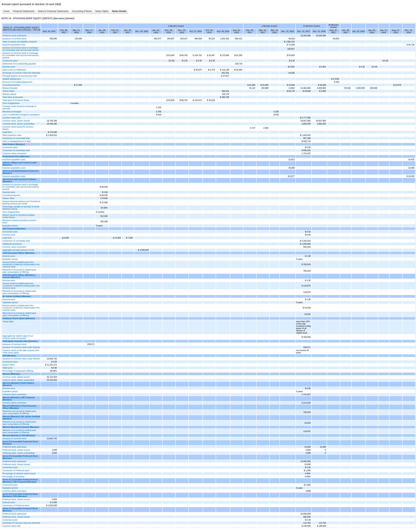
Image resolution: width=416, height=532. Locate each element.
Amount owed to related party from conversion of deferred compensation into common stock (21, 264)
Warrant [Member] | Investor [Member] (21, 427)
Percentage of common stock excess (19, 473)
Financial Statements (24, 11)
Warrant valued (9, 94)
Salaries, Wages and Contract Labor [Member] (20, 164)
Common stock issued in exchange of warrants (19, 107)
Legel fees (7, 132)
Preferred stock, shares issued (16, 450)
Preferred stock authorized (14, 36)
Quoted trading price (12, 79)
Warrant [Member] (11, 374)
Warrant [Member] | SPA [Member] (19, 435)
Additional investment (12, 244)
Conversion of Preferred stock (16, 470)
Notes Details (119, 11)
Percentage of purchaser (14, 477)
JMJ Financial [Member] (14, 229)
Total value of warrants (13, 97)
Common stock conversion (14, 153)
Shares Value (8, 91)
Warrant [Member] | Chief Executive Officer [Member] (19, 407)
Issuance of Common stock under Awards (21, 347)
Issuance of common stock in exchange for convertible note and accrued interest (21, 49)
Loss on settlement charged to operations (21, 115)
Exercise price (9, 67)
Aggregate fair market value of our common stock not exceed (18, 337)
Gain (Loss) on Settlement (14, 70)
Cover (6, 11)
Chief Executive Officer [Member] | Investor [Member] (19, 276)
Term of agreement (11, 103)
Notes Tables (102, 11)
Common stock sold (11, 118)
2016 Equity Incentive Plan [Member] (20, 341)
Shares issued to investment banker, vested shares (19, 216)
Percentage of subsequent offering (18, 371)
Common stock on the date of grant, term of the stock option (21, 351)
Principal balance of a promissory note (20, 76)
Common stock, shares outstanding (18, 124)
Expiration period (10, 226)
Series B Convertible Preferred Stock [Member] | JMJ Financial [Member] (20, 481)
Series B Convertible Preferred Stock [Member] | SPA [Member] (20, 495)
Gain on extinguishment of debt (17, 141)
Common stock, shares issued (16, 121)
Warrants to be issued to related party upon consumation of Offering (19, 271)
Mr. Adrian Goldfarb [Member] (17, 296)
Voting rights (8, 321)
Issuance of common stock (14, 39)
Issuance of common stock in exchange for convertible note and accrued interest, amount (21, 55)
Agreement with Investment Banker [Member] (19, 180)
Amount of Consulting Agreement (17, 82)
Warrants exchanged (12, 112)
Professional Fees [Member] (16, 156)
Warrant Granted (10, 88)
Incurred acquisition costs (14, 45)
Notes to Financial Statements (53, 11)
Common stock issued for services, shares (18, 128)
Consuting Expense (11, 85)
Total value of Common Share (16, 100)
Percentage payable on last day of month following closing (21, 208)
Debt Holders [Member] (14, 144)
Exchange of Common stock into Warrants (21, 73)
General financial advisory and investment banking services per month (21, 202)
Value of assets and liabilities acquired (20, 42)
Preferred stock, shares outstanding (18, 453)
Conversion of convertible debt (16, 138)
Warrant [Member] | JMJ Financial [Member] (19, 399)
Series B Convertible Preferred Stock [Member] (20, 443)
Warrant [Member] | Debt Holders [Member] (18, 384)
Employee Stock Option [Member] (19, 318)
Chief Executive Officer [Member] (18, 253)
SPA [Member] (9, 356)
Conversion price (10, 61)
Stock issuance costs (12, 135)
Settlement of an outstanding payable (19, 64)
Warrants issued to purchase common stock (19, 221)
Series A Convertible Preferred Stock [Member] (20, 510)
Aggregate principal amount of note (18, 250)
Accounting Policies (82, 11)
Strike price (7, 368)
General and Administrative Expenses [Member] (21, 172)
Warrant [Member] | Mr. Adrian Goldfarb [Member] (21, 418)
